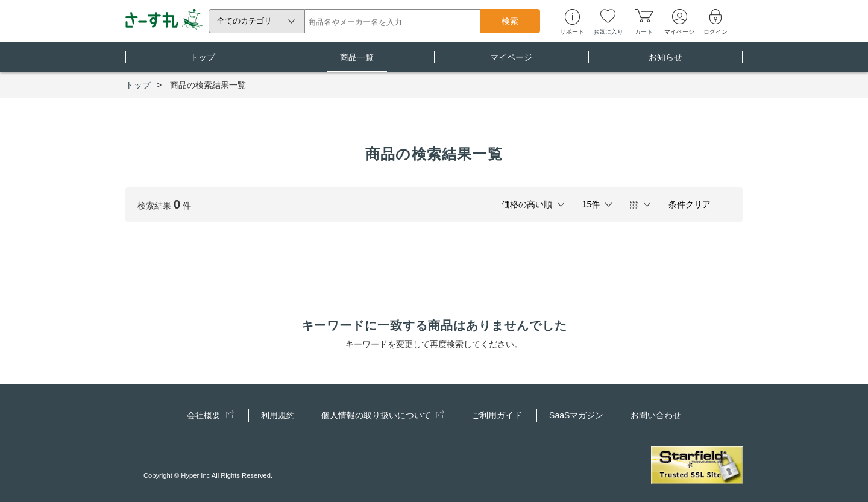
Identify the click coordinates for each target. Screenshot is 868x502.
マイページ (511, 62)
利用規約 (278, 415)
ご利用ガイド (497, 415)
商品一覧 (357, 62)
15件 (591, 204)
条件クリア (690, 204)
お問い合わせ (656, 415)
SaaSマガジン (576, 415)
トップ (203, 62)
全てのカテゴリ (244, 21)
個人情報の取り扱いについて (383, 415)
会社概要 (210, 415)
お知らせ (665, 62)
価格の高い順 (527, 204)
